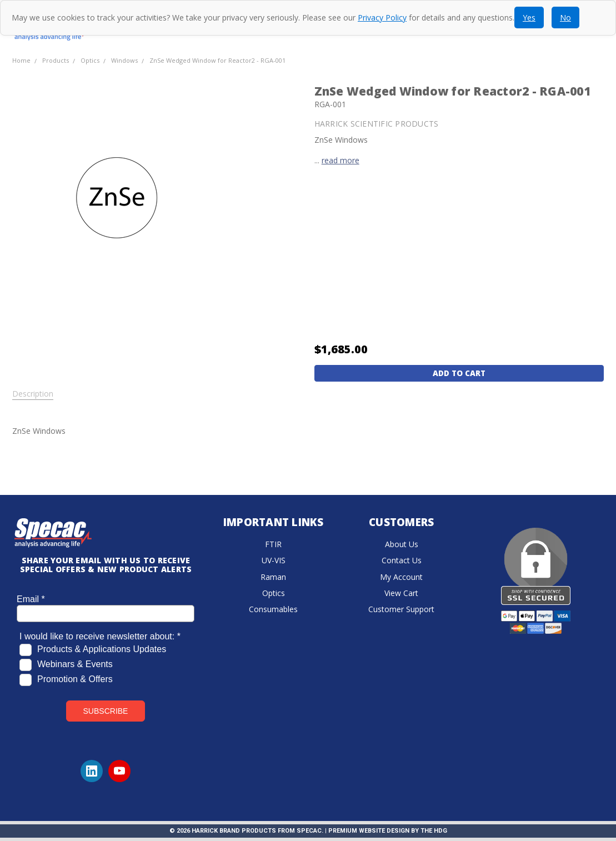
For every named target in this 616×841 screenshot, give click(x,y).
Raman (273, 577)
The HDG (434, 831)
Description (33, 394)
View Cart (401, 593)
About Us (402, 544)
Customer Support (401, 609)
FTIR (273, 544)
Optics (274, 593)
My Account (401, 577)
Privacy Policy (382, 17)
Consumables (273, 609)
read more (340, 160)
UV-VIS (274, 560)
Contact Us (402, 560)
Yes (529, 17)
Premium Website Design (369, 831)
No (565, 17)
